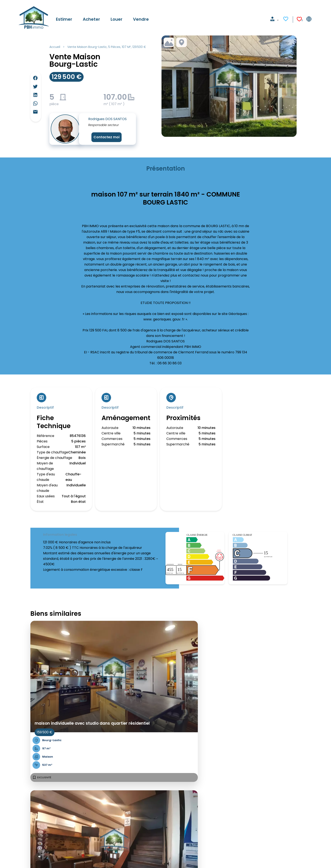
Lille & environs (130, 815)
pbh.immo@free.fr (197, 820)
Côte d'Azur (127, 799)
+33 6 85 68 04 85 (195, 814)
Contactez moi (106, 137)
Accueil (55, 47)
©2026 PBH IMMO (32, 859)
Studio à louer (67, 810)
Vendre (24, 815)
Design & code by (297, 859)
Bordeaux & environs (134, 804)
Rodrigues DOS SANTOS (107, 119)
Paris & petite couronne (137, 793)
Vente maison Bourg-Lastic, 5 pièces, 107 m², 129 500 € (107, 47)
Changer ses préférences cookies (149, 859)
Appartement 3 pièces (74, 793)
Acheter (25, 804)
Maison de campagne (73, 804)
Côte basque (128, 810)
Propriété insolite (70, 799)
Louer (22, 810)
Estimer (24, 799)
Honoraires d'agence (100, 859)
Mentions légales (64, 859)
